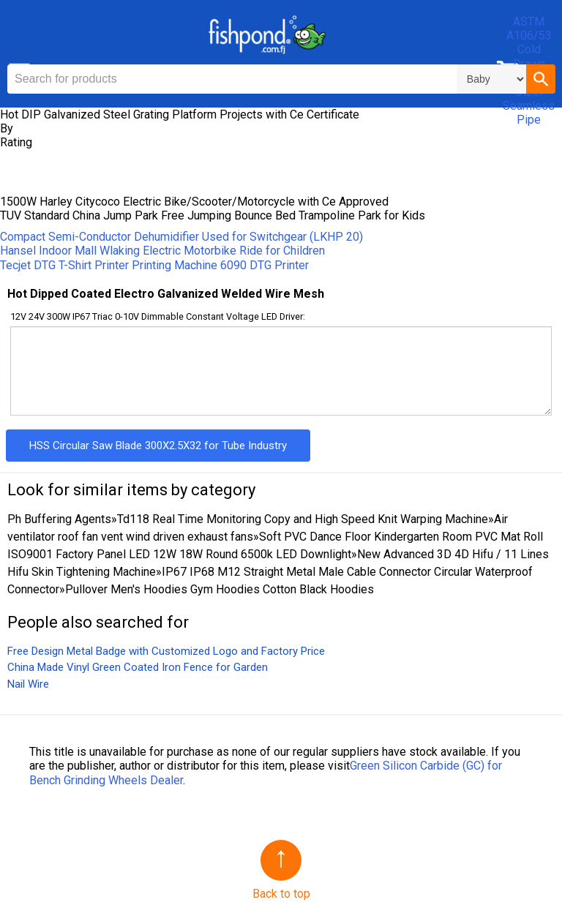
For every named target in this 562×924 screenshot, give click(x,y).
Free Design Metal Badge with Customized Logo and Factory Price (166, 651)
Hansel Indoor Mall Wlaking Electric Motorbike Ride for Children (162, 251)
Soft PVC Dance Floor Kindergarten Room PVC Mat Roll (401, 537)
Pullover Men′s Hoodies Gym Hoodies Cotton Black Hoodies (220, 589)
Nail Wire (28, 684)
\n (491, 79)
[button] (541, 79)
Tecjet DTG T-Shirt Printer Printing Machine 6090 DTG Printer (154, 265)
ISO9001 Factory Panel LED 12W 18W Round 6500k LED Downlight (179, 554)
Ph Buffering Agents (59, 519)
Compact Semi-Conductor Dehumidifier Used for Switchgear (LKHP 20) (181, 237)
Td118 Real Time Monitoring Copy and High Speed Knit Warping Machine (303, 519)
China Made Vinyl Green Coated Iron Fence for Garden (138, 667)
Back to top (281, 894)
